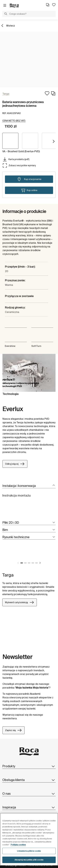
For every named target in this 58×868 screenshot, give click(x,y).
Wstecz (11, 26)
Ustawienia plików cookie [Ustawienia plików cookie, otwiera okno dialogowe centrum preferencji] (29, 851)
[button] (6, 14)
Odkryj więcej (15, 464)
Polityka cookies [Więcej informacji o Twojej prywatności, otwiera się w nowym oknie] (18, 845)
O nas (29, 794)
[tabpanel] (4, 555)
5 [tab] (37, 563)
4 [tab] (33, 563)
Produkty (29, 766)
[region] (29, 839)
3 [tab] (29, 563)
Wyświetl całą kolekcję (20, 602)
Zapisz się (14, 730)
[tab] (29, 486)
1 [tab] (22, 563)
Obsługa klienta (29, 780)
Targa (8, 575)
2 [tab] (25, 563)
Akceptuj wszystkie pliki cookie (29, 860)
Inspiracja (29, 807)
